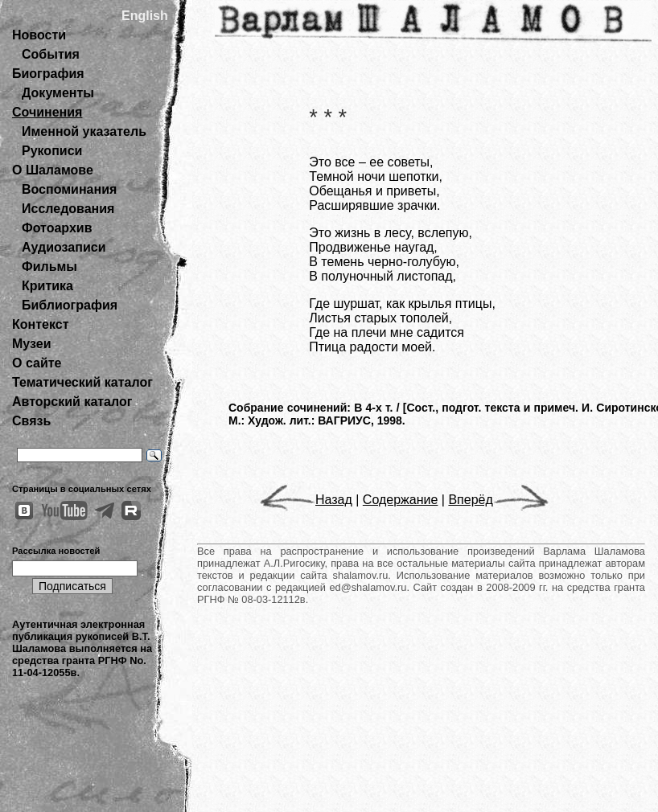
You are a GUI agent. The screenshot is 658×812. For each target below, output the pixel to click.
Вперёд (498, 500)
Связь (31, 421)
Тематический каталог (82, 382)
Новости (39, 35)
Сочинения (47, 112)
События (51, 54)
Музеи (32, 344)
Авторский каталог (72, 402)
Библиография (70, 305)
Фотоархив (57, 228)
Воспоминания (69, 189)
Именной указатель (84, 131)
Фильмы (49, 267)
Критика (47, 286)
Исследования (68, 209)
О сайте (37, 363)
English (145, 16)
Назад (306, 500)
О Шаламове (53, 170)
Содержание (401, 500)
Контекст (40, 324)
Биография (48, 74)
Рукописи (52, 151)
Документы (58, 93)
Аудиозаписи (64, 247)
